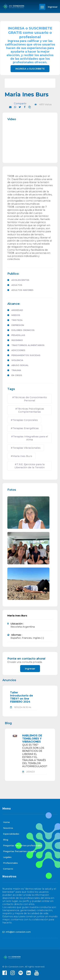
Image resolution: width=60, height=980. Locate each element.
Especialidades (11, 834)
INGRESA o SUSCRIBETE (30, 69)
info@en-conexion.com (18, 932)
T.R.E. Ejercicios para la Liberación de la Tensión (29, 83)
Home (6, 822)
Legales (7, 857)
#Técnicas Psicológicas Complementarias (30, 410)
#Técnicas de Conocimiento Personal (30, 399)
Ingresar (30, 669)
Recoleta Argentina (23, 627)
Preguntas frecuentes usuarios (20, 851)
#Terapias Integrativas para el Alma (30, 438)
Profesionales (10, 863)
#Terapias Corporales (24, 420)
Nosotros (8, 828)
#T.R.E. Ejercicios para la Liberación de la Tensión (30, 466)
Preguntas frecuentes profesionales (22, 845)
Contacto (8, 869)
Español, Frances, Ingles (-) (27, 638)
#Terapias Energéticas (25, 428)
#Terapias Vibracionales (26, 448)
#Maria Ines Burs (21, 456)
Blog (6, 840)
